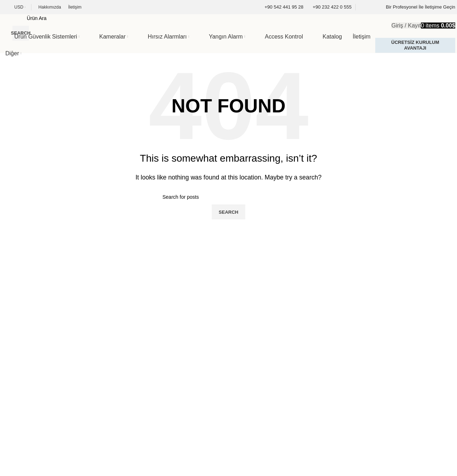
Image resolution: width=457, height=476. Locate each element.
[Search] (200, 18)
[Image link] (45, 308)
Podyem (53, 465)
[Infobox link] (279, 7)
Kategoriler (20, 357)
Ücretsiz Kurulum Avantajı (415, 45)
